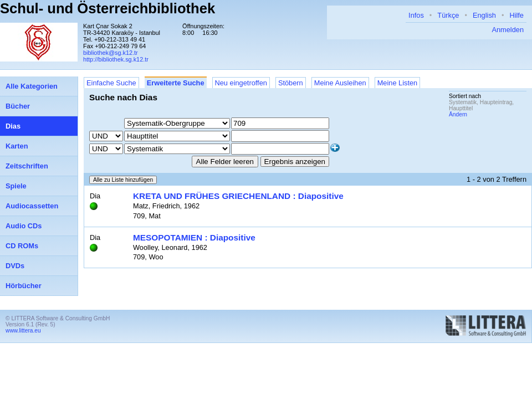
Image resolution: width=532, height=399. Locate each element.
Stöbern (291, 83)
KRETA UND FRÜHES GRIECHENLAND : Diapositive (238, 196)
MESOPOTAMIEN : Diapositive (194, 237)
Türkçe (448, 15)
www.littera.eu (23, 331)
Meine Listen (398, 83)
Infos (416, 15)
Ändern (458, 114)
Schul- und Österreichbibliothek (108, 8)
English (484, 15)
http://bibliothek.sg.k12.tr (116, 59)
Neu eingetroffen (241, 83)
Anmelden (508, 30)
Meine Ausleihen (340, 83)
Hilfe (516, 15)
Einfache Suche (111, 83)
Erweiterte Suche (176, 83)
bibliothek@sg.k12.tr (111, 53)
